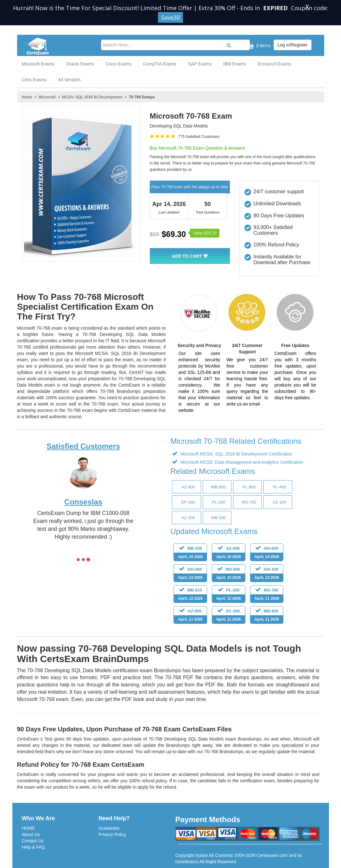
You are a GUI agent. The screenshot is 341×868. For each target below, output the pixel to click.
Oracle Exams (80, 64)
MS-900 (229, 574)
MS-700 (267, 595)
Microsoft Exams (38, 64)
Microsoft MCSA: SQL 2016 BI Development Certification (236, 454)
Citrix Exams (34, 80)
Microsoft (47, 97)
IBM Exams (235, 64)
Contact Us (33, 841)
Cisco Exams (118, 64)
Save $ (205, 233)
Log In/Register (293, 45)
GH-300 (190, 574)
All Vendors (69, 80)
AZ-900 (190, 616)
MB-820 (267, 616)
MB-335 (190, 553)
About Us (31, 834)
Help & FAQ (34, 847)
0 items (258, 46)
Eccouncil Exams (274, 64)
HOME (28, 828)
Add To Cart (190, 256)
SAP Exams (200, 64)
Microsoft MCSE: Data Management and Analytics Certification (241, 462)
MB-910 (190, 595)
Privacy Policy (112, 834)
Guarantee (109, 828)
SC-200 (229, 616)
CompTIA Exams (160, 64)
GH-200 (267, 553)
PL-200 (229, 595)
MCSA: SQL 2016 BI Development (92, 97)
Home (27, 97)
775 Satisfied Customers (199, 137)
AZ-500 (229, 553)
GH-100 (267, 574)
